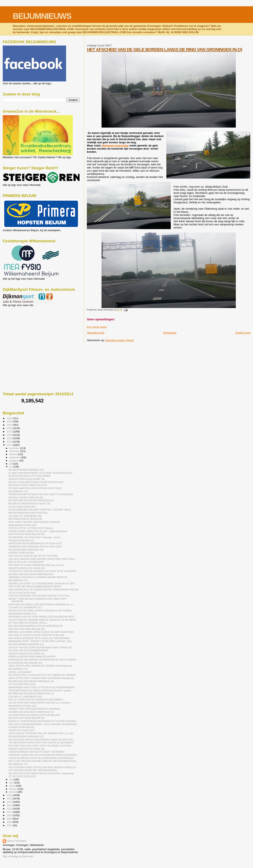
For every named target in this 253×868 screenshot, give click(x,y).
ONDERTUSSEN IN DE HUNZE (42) (27, 568)
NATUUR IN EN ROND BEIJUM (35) (26, 629)
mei (11, 779)
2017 (10, 445)
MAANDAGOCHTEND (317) (22, 614)
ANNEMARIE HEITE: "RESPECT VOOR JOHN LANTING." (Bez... (41, 641)
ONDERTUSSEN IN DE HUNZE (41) (27, 654)
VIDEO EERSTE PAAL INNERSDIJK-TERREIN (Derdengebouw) (40, 666)
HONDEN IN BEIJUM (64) (21, 553)
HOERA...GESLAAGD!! (20, 672)
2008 (10, 822)
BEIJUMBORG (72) (18, 669)
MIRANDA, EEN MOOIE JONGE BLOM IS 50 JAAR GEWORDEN (41, 632)
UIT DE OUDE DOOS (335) (22, 507)
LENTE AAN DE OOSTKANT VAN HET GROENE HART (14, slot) (41, 733)
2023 (10, 425)
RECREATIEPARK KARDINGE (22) (26, 736)
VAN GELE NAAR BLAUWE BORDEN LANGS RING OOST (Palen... (42, 559)
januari (13, 792)
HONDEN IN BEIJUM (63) (21, 727)
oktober (13, 454)
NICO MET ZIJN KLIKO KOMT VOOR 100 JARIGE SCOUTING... (41, 746)
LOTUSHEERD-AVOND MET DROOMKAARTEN (33, 770)
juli (11, 464)
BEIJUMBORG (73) (18, 580)
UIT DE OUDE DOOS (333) (22, 684)
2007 (10, 825)
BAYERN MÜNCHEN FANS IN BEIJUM (28, 513)
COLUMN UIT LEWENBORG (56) (25, 697)
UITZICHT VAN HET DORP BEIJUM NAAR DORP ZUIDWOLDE (40, 647)
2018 (10, 442)
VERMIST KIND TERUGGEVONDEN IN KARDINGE (34, 709)
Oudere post (243, 333)
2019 (10, 438)
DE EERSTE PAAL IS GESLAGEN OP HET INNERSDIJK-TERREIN (42, 675)
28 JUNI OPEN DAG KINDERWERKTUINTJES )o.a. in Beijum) (39, 703)
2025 (10, 418)
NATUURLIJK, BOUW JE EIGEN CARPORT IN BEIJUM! (36, 635)
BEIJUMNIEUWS (42, 16)
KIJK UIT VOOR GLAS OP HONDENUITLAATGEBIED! (36, 700)
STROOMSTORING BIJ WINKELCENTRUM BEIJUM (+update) (40, 690)
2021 (10, 431)
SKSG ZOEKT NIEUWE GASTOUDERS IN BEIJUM (34, 522)
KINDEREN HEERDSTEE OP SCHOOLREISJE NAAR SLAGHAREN (42, 755)
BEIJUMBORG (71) (18, 764)
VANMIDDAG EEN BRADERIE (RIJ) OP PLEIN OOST (35, 547)
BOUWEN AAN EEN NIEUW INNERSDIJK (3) (31, 693)
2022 (10, 428)
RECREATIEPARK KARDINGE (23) (26, 644)
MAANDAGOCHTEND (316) (22, 706)
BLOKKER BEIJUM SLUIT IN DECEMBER (29, 476)
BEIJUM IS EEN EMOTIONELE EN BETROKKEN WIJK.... (37, 482)
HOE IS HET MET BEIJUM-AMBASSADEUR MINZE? (35, 586)
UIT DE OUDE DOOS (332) (22, 776)
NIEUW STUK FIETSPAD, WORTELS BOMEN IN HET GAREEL (40, 611)
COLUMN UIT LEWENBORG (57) (25, 607)
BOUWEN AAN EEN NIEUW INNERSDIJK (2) (31, 712)
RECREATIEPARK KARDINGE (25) (26, 470)
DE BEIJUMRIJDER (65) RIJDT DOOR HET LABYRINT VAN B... (40, 510)
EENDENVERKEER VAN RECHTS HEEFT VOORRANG (36, 752)
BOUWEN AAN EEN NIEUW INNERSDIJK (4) (31, 681)
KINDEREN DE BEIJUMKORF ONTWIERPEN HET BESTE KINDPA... (43, 660)
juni (11, 467)
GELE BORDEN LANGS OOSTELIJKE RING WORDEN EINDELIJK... (43, 767)
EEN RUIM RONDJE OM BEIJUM (25, 519)
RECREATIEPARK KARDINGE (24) (26, 550)
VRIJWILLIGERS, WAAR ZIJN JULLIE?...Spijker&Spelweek (38, 531)
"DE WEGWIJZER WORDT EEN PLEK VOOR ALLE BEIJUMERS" (41, 743)
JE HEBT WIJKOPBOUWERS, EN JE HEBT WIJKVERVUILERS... (41, 473)
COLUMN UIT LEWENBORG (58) (25, 516)
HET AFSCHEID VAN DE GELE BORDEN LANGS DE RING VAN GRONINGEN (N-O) (164, 49)
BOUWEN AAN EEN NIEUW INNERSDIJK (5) (31, 500)
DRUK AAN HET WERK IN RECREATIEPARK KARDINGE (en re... (41, 604)
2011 (10, 812)
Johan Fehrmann (17, 841)
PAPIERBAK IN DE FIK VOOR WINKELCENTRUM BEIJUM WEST (41, 617)
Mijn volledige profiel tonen (18, 856)
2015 (10, 798)
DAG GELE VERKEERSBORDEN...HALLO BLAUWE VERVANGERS (43, 724)
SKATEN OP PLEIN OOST (22, 730)
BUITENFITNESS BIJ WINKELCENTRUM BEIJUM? (34, 715)
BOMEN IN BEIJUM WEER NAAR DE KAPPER (32, 657)
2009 (10, 819)
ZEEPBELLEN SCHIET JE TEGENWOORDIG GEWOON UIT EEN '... (43, 583)
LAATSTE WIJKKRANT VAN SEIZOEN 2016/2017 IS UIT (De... (40, 596)
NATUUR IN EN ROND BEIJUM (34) (26, 718)
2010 (10, 815)
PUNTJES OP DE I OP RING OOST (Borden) (31, 528)
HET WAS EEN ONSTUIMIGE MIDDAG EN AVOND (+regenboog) (41, 773)
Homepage (170, 333)
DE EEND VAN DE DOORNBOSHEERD (28, 650)
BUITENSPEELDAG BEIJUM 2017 (26, 663)
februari (14, 789)
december (15, 448)
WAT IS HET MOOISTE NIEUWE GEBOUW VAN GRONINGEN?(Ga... (43, 761)
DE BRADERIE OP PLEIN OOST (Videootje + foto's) (34, 537)
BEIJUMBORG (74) (18, 491)
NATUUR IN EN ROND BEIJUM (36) (26, 534)
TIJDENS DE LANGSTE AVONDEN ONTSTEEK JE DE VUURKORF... (43, 571)
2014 (10, 802)
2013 (10, 805)
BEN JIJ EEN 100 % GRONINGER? (26, 562)
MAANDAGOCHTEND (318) (22, 525)
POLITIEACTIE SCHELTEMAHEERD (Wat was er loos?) (36, 565)
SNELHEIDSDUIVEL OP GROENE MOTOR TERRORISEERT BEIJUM (43, 590)
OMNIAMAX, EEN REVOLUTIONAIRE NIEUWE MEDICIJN (38, 577)
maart (13, 786)
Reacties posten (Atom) (120, 340)
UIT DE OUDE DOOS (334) (22, 593)
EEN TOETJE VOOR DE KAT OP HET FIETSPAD (33, 556)
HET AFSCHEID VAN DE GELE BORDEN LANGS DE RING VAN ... (42, 740)
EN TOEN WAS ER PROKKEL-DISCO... (28, 623)
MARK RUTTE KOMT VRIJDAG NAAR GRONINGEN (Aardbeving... (42, 678)
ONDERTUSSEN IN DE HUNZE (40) (27, 749)
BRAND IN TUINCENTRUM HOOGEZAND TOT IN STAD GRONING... (43, 721)
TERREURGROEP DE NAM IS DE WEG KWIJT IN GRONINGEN (41, 494)
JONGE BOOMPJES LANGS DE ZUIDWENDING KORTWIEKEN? (41, 758)
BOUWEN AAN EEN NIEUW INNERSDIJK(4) (31, 574)
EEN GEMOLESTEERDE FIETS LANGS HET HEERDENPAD (39, 638)
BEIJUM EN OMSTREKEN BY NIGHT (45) (29, 504)
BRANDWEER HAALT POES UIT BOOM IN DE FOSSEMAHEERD (41, 687)
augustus (14, 461)
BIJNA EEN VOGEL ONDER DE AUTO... (29, 485)
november (15, 451)
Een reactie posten (97, 327)
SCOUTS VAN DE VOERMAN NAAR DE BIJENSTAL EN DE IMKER (42, 620)
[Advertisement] (22, 329)
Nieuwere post (96, 333)
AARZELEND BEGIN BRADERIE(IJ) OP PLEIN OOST (35, 543)
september (15, 457)
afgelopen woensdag (115, 146)
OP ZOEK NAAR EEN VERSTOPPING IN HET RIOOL (35, 488)
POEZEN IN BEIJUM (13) (21, 540)
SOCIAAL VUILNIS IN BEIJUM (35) (26, 497)
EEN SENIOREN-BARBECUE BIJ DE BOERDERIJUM (35, 626)
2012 (10, 809)
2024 (10, 421)
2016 (10, 795)
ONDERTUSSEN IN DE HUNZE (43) (27, 479)
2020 (10, 435)
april (12, 783)
